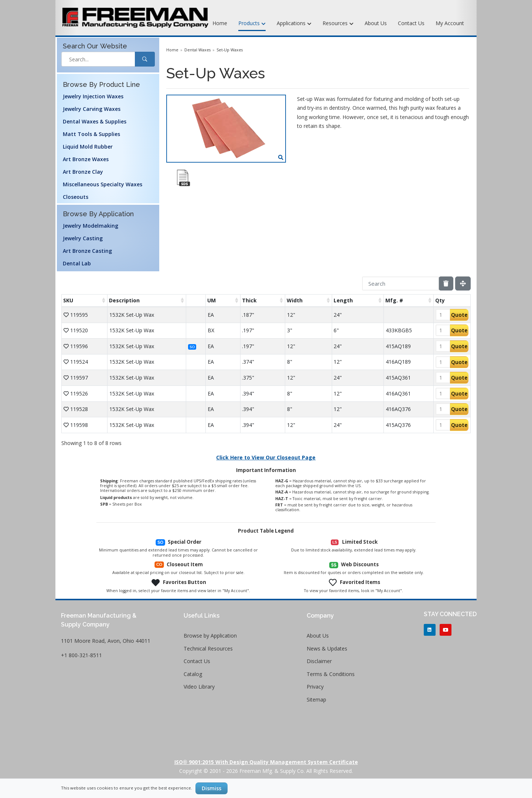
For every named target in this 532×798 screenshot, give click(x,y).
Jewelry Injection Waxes (93, 96)
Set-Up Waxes (230, 50)
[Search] (400, 283)
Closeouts (76, 197)
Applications (294, 24)
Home (220, 23)
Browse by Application (210, 636)
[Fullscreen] (463, 283)
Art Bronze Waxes (86, 159)
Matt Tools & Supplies (91, 134)
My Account (450, 23)
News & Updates (327, 648)
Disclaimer (319, 661)
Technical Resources (208, 648)
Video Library (199, 687)
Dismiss (212, 788)
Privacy (315, 687)
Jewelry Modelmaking (91, 226)
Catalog (193, 674)
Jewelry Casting (83, 238)
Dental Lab (77, 263)
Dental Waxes (197, 50)
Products (252, 24)
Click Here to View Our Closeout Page (266, 457)
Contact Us (411, 23)
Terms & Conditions (331, 674)
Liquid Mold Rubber (88, 147)
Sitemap (316, 699)
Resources (338, 24)
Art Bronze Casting (87, 251)
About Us (376, 23)
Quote (459, 315)
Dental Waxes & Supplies (95, 121)
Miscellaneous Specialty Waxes (103, 184)
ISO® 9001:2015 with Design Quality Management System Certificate (266, 762)
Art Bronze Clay (83, 172)
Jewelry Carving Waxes (92, 109)
